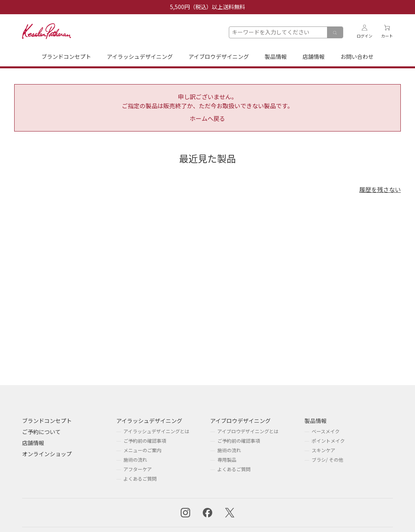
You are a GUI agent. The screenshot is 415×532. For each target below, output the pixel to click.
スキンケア (323, 450)
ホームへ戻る (207, 118)
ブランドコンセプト (66, 56)
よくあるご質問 (140, 478)
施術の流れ (135, 460)
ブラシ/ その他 (327, 460)
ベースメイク (326, 431)
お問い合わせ (357, 56)
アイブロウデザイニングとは (248, 431)
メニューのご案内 (142, 450)
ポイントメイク (328, 441)
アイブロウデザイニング (219, 56)
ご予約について (41, 432)
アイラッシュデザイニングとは (156, 431)
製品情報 (276, 56)
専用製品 (227, 460)
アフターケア (138, 469)
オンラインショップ (47, 454)
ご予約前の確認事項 (145, 441)
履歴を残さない (380, 189)
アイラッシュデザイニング (140, 56)
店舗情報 (314, 56)
